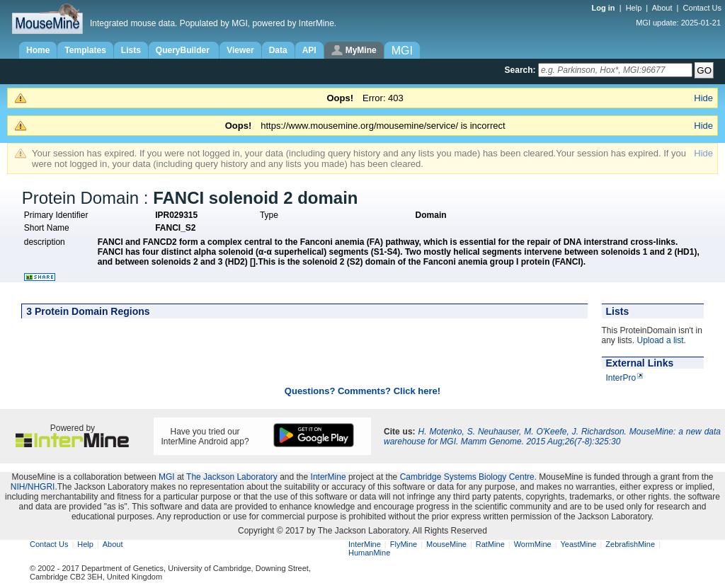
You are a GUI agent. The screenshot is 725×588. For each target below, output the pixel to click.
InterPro (621, 378)
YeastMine (578, 544)
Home (38, 50)
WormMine (533, 544)
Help (634, 8)
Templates (85, 50)
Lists (131, 50)
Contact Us (702, 8)
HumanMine (369, 553)
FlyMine (404, 544)
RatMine (490, 544)
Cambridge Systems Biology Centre (467, 477)
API (309, 50)
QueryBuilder (184, 50)
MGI (167, 477)
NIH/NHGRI (33, 487)
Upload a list (661, 340)
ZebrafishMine (630, 544)
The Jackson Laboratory (232, 477)
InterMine (329, 477)
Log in (605, 8)
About (662, 8)
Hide (703, 98)
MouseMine (446, 544)
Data (278, 50)
